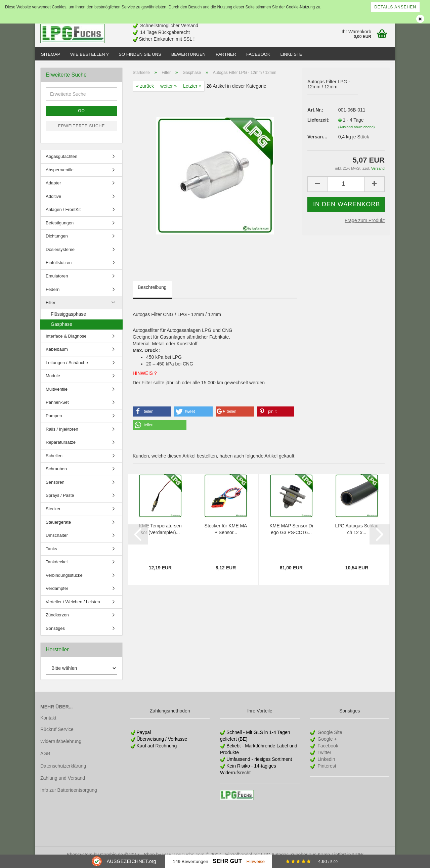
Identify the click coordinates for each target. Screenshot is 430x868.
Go (81, 116)
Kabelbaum (57, 354)
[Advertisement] (272, 31)
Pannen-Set (57, 407)
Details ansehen (395, 7)
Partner (226, 54)
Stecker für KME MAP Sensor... (226, 534)
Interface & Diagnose (66, 341)
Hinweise (255, 861)
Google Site (329, 737)
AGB (45, 758)
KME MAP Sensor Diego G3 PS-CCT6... (291, 534)
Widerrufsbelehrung (61, 746)
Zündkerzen (57, 620)
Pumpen (54, 420)
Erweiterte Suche (82, 131)
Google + (326, 744)
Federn (53, 294)
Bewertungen (188, 54)
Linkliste (291, 54)
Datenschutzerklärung (63, 770)
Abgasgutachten (61, 161)
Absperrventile (60, 174)
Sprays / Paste (60, 500)
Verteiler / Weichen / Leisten (73, 606)
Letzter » (192, 91)
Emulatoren (57, 281)
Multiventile (57, 394)
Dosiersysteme (60, 254)
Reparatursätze (61, 447)
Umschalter (57, 540)
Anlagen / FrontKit (63, 214)
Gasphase (61, 329)
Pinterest (326, 771)
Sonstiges (55, 633)
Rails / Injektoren (62, 434)
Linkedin (326, 764)
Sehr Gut (227, 861)
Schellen (54, 460)
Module (53, 380)
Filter (51, 307)
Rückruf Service (57, 734)
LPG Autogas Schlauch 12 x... (357, 534)
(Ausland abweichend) (357, 132)
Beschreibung (152, 292)
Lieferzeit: (318, 125)
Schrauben (56, 473)
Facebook (258, 54)
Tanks (51, 553)
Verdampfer (57, 593)
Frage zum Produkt (365, 225)
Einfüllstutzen (59, 267)
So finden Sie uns (140, 54)
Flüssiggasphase (68, 319)
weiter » (168, 91)
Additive (53, 201)
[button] (152, 416)
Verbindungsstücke (64, 580)
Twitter (324, 757)
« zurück (145, 91)
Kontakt (48, 723)
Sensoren (55, 487)
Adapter (53, 188)
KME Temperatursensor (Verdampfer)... (160, 534)
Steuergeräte (58, 527)
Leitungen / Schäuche (67, 367)
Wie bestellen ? (89, 54)
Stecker (53, 513)
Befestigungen (60, 228)
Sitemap (51, 54)
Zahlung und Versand (63, 783)
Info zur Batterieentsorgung (69, 795)
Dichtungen (57, 241)
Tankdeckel (57, 567)
